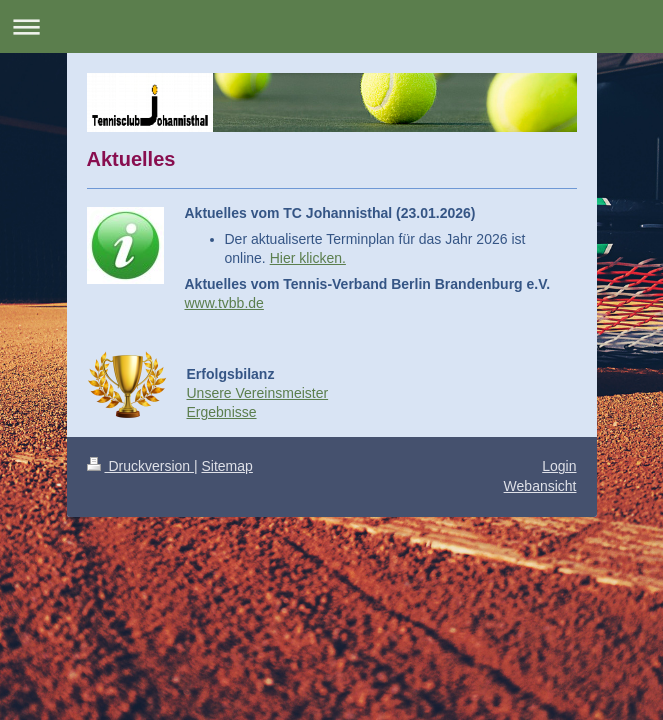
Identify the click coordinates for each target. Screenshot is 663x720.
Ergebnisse (222, 412)
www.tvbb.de (224, 303)
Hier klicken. (308, 258)
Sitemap (227, 466)
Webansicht (540, 486)
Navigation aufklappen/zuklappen (331, 26)
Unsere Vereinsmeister (258, 393)
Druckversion (140, 466)
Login (559, 466)
